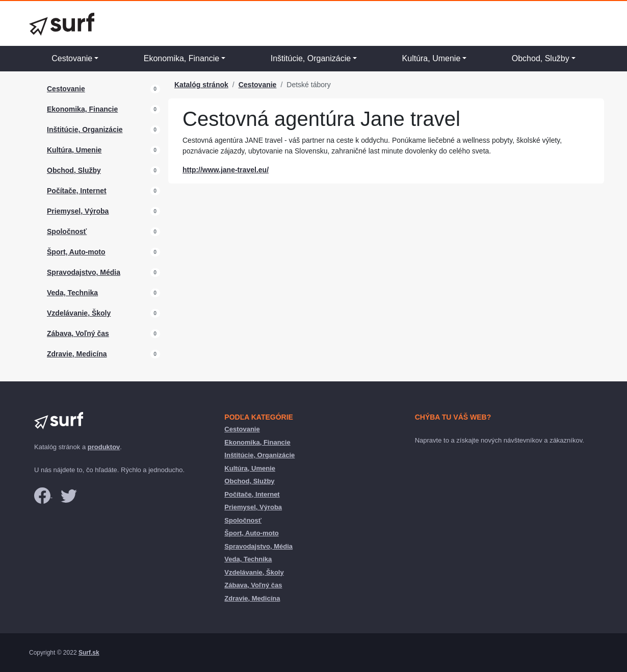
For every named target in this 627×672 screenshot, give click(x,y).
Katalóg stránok (201, 85)
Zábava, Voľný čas (78, 333)
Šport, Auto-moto (76, 252)
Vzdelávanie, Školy (79, 313)
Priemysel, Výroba (78, 211)
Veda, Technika (72, 293)
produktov (104, 447)
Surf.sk (89, 653)
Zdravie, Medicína (77, 354)
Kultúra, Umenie (432, 58)
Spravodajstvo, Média (84, 272)
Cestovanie (72, 58)
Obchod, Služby (541, 58)
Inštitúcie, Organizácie (311, 58)
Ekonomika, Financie (182, 58)
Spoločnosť (67, 231)
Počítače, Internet (77, 191)
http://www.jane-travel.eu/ (226, 170)
